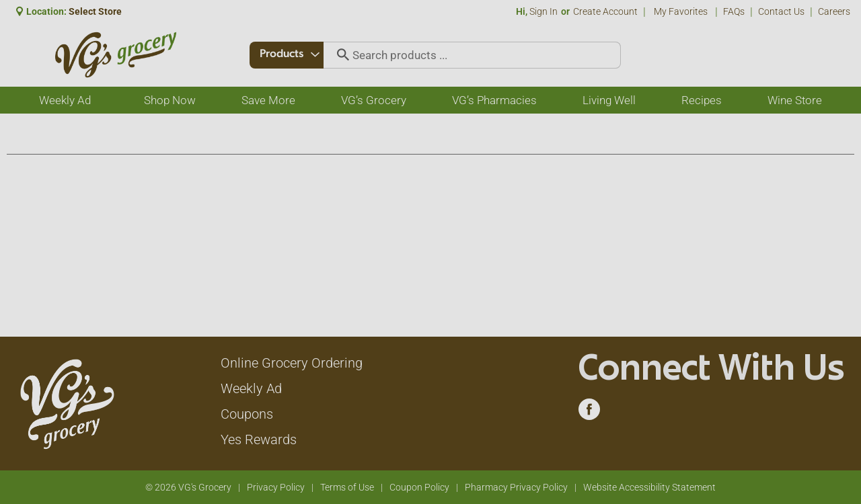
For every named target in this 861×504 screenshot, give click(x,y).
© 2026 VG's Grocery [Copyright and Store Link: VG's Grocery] (188, 487)
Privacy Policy (276, 487)
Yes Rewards (259, 439)
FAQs (734, 11)
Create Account (605, 11)
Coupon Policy (419, 487)
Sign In (544, 11)
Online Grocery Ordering (292, 363)
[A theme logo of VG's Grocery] (115, 55)
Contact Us (781, 11)
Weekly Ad (251, 388)
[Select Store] (96, 11)
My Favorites (682, 11)
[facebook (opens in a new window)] (589, 413)
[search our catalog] (340, 55)
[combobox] (287, 55)
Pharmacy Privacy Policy (516, 487)
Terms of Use (347, 487)
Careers (834, 11)
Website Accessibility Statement (649, 487)
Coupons (247, 414)
